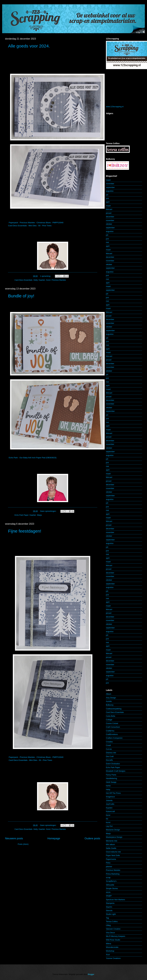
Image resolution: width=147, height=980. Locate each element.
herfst (108, 786)
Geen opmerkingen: (48, 511)
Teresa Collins (112, 921)
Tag (107, 918)
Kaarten (42, 280)
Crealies (109, 742)
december (110, 217)
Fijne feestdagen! (25, 531)
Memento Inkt (112, 841)
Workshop (110, 951)
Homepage (54, 838)
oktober (109, 224)
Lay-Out (109, 826)
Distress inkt (111, 753)
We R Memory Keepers (116, 936)
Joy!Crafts (110, 804)
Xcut (108, 955)
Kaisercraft (110, 811)
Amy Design (111, 698)
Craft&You (110, 731)
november (110, 184)
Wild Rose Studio (113, 940)
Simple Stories (112, 888)
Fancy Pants (111, 775)
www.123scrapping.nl (115, 107)
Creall (108, 745)
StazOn (109, 907)
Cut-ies (109, 749)
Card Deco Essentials (23, 280)
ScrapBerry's (111, 881)
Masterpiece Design (114, 837)
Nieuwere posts (14, 838)
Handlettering (111, 778)
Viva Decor (110, 933)
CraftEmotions (112, 734)
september (110, 187)
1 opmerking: (46, 276)
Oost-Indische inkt (113, 852)
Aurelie (109, 701)
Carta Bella (111, 716)
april (108, 202)
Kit (107, 819)
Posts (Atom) (23, 844)
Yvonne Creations (113, 958)
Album (109, 694)
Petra (108, 863)
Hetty (36, 280)
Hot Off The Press (113, 793)
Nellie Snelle (111, 848)
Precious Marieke (59, 280)
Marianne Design (113, 830)
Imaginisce (110, 797)
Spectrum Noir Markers (115, 900)
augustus (110, 191)
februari (109, 209)
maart (108, 180)
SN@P (109, 896)
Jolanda (109, 800)
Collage (109, 720)
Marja (39, 515)
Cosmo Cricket (112, 723)
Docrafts (109, 760)
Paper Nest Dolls (113, 855)
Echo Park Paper (22, 515)
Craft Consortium (113, 727)
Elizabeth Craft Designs (116, 771)
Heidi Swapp (111, 782)
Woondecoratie (112, 947)
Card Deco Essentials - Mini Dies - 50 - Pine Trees (30, 226)
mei (107, 242)
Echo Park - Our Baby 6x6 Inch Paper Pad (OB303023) (33, 458)
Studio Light (111, 914)
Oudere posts (92, 838)
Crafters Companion (114, 738)
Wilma (109, 944)
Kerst (48, 280)
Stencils (109, 911)
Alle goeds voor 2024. (29, 46)
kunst (108, 822)
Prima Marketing (113, 874)
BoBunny (110, 705)
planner (109, 867)
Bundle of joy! (21, 296)
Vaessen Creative (113, 929)
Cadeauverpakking (114, 709)
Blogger (91, 974)
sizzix (108, 892)
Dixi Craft (110, 756)
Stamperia (110, 903)
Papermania (111, 859)
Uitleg (108, 925)
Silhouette (110, 885)
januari (109, 213)
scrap (108, 877)
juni (107, 198)
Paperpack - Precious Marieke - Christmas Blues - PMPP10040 (36, 223)
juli (107, 195)
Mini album (110, 844)
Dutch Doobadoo (113, 764)
